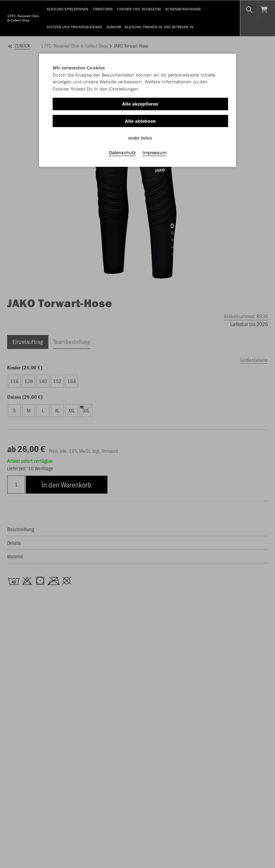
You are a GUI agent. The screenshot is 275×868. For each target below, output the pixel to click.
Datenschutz (122, 154)
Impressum (155, 154)
